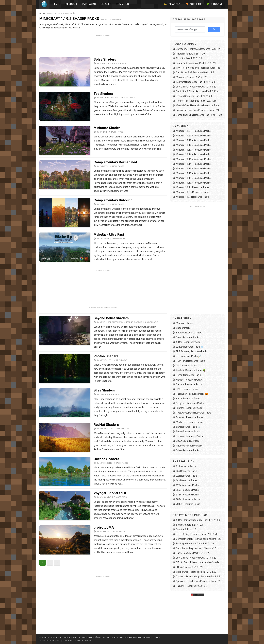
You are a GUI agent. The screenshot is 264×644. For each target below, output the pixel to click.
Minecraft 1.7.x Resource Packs (193, 197)
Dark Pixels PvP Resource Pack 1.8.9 (195, 73)
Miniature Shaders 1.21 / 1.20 (192, 77)
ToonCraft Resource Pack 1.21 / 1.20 (195, 82)
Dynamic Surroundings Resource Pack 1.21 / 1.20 (199, 577)
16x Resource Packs (187, 471)
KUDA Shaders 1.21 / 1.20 (189, 567)
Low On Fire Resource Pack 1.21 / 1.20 (196, 87)
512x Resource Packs (187, 495)
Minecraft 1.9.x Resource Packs (193, 187)
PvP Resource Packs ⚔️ (188, 356)
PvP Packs (89, 4)
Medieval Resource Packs (189, 422)
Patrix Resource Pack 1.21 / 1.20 (193, 553)
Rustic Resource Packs (188, 432)
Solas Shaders (105, 59)
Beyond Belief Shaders (111, 318)
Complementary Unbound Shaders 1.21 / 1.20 (199, 548)
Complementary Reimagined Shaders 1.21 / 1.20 (199, 539)
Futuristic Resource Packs (190, 417)
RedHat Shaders (106, 425)
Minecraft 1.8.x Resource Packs (193, 192)
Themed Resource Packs (189, 446)
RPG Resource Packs (187, 389)
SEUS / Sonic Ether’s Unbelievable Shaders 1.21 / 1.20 (199, 562)
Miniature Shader (107, 128)
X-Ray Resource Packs (188, 342)
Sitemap (88, 641)
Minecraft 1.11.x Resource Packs (193, 178)
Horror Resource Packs (188, 399)
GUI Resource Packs (186, 366)
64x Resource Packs (187, 480)
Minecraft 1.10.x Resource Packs (193, 183)
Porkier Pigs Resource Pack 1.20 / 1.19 (196, 101)
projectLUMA (104, 527)
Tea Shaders (103, 94)
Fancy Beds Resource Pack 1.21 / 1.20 (196, 63)
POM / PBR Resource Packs (191, 361)
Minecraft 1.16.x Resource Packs (193, 154)
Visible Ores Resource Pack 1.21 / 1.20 (196, 572)
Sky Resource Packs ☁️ (188, 427)
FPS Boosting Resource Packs (192, 351)
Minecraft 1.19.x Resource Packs (193, 140)
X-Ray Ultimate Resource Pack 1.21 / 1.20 (198, 520)
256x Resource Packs (187, 490)
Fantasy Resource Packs (189, 408)
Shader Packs (121, 64)
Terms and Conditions (73, 641)
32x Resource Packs (187, 476)
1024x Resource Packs (188, 499)
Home (42, 13)
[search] (188, 30)
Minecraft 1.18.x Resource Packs (193, 145)
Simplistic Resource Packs (190, 403)
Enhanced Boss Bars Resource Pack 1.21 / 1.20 (199, 110)
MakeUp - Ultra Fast (109, 235)
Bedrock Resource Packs (189, 333)
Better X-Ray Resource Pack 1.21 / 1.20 (197, 534)
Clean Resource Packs (188, 441)
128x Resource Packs (187, 485)
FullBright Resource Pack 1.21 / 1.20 (195, 544)
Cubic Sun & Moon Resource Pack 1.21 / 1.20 (199, 91)
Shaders (172, 4)
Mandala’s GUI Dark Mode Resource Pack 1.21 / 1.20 (199, 105)
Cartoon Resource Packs (189, 384)
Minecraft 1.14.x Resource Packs (193, 164)
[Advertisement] (103, 45)
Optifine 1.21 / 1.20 (186, 529)
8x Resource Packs (186, 466)
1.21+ (57, 4)
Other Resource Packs (188, 450)
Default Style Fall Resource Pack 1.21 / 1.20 (199, 115)
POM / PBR (122, 4)
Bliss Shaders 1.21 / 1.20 (189, 58)
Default (106, 4)
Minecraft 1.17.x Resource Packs (193, 150)
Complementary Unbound (113, 200)
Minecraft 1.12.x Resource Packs (193, 173)
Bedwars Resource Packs (189, 436)
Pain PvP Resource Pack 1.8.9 (192, 586)
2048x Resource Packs (188, 504)
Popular (193, 4)
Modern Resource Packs (189, 380)
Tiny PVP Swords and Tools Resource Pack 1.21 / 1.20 (199, 68)
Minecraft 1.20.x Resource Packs (193, 136)
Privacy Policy (56, 641)
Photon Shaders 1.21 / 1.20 (190, 54)
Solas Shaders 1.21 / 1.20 (189, 525)
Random (214, 4)
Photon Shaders (106, 356)
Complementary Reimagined (115, 162)
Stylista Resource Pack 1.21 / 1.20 (194, 96)
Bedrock (71, 4)
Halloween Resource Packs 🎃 (192, 394)
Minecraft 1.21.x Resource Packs (193, 131)
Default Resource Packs (189, 375)
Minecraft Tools (184, 323)
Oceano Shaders (106, 459)
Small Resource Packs (188, 337)
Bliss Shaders (104, 390)
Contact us (43, 641)
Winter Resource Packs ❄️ (190, 347)
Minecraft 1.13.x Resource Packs (193, 169)
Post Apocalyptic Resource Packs (194, 413)
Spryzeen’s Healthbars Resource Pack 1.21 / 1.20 (199, 49)
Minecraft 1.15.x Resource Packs (193, 159)
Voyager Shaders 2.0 (110, 493)
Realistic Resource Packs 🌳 (191, 370)
